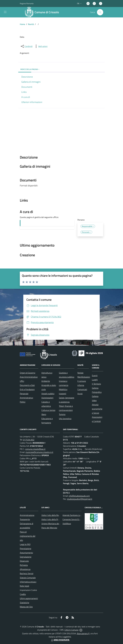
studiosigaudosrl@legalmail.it (80, 499)
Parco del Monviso (49, 528)
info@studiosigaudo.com (79, 496)
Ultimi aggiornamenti (29, 598)
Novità (31, 24)
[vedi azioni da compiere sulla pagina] (41, 46)
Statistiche (24, 603)
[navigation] (5, 12)
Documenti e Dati (27, 385)
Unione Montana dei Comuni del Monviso (59, 524)
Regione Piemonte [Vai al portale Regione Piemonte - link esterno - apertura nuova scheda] (27, 3)
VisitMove (67, 524)
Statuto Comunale (28, 578)
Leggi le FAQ (25, 544)
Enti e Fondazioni (27, 389)
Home (22, 24)
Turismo (62, 414)
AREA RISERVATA (60, 640)
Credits (23, 594)
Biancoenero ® (83, 633)
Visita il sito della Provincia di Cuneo (57, 519)
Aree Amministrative (29, 377)
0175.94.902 (29, 440)
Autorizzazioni (47, 398)
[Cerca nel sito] (100, 12)
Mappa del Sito (26, 607)
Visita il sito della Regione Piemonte (57, 515)
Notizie (80, 373)
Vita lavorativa (65, 419)
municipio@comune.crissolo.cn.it (39, 452)
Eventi (95, 375)
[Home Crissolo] (43, 12)
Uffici (22, 381)
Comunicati (82, 389)
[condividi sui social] (26, 46)
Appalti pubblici (48, 394)
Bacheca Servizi (27, 573)
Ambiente (46, 381)
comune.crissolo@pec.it (35, 449)
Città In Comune (71, 630)
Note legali (24, 586)
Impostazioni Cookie (28, 590)
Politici (23, 402)
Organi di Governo (28, 373)
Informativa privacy (28, 582)
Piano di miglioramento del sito (28, 536)
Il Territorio (96, 384)
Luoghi (95, 380)
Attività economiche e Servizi (97, 409)
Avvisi (80, 394)
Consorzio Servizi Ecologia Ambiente (78, 519)
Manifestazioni (84, 377)
